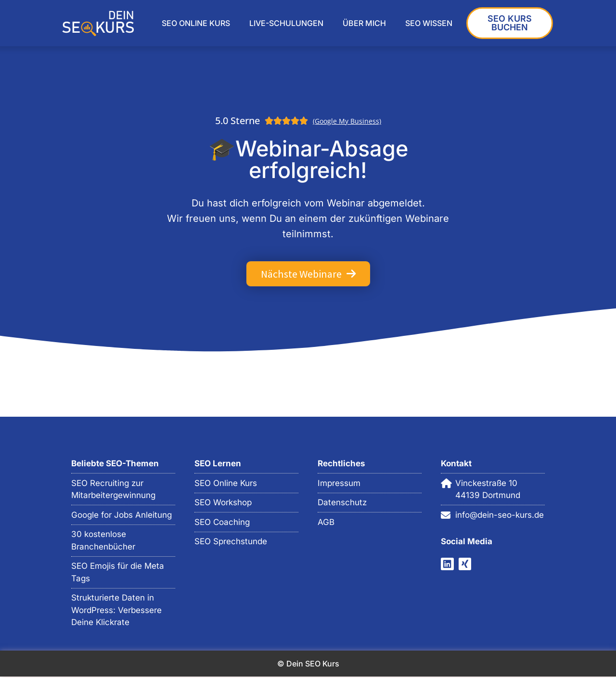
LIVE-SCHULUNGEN (286, 23)
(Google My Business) (347, 121)
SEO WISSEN (429, 23)
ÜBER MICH (364, 23)
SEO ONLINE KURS (196, 23)
